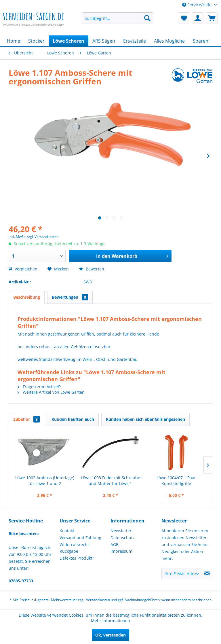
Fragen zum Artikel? (39, 387)
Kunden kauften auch (73, 419)
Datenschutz (123, 538)
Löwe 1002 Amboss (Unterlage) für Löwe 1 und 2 (45, 481)
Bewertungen (70, 297)
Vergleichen (23, 269)
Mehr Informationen (110, 621)
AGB (115, 544)
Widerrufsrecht (74, 544)
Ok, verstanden (110, 635)
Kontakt (67, 531)
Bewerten (92, 269)
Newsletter (121, 531)
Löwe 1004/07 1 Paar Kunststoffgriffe (176, 481)
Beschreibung (27, 297)
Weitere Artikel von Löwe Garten (51, 392)
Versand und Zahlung (80, 538)
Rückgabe (69, 551)
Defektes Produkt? (77, 558)
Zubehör (26, 419)
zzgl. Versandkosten (42, 237)
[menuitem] (118, 18)
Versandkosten (98, 600)
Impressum (121, 551)
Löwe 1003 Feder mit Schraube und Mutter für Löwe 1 (110, 481)
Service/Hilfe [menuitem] (197, 5)
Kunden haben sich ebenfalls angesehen (145, 419)
